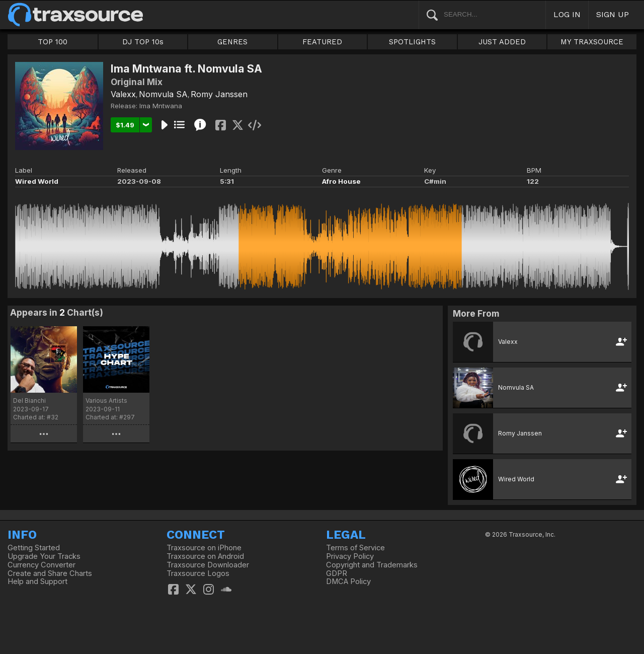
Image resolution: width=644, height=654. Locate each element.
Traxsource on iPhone (204, 548)
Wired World (37, 181)
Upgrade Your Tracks (44, 556)
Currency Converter (42, 565)
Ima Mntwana (161, 106)
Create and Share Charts (50, 573)
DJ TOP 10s (143, 42)
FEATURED (322, 42)
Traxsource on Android (205, 556)
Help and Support (37, 582)
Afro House (341, 181)
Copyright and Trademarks (372, 565)
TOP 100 (53, 42)
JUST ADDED (502, 42)
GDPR (337, 573)
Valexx (123, 94)
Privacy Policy (350, 556)
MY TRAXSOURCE (592, 42)
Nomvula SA (163, 94)
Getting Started (34, 548)
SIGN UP (613, 14)
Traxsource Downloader (208, 565)
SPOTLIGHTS (412, 42)
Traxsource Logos (198, 573)
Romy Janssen (219, 94)
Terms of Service (355, 548)
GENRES (232, 42)
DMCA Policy (348, 582)
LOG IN (567, 14)
